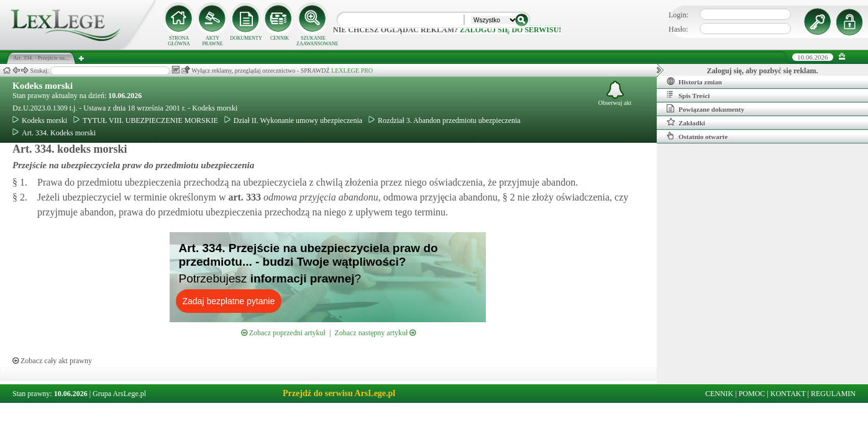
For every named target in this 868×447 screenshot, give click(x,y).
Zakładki (686, 122)
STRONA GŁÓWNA (179, 41)
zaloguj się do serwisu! (510, 30)
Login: (678, 15)
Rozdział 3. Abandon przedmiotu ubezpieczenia (445, 120)
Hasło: (678, 29)
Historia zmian (694, 81)
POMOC (752, 394)
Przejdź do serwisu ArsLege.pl (339, 393)
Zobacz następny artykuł (375, 333)
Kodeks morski (43, 86)
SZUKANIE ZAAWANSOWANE (313, 41)
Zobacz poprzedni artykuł (283, 333)
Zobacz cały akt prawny (52, 361)
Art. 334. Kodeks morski (54, 133)
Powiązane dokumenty (706, 109)
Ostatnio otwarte (697, 136)
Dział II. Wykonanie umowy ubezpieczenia (293, 120)
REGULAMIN (833, 394)
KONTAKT (788, 394)
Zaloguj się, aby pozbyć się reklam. (763, 71)
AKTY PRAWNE (212, 41)
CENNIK (280, 38)
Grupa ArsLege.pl (119, 394)
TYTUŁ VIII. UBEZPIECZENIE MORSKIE (146, 120)
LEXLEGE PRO (352, 70)
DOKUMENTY (246, 38)
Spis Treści (688, 95)
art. (243, 197)
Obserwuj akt (615, 93)
